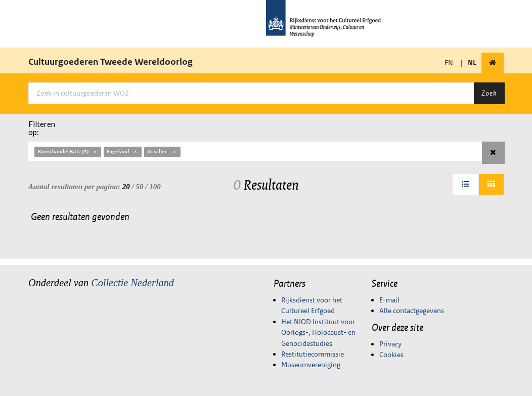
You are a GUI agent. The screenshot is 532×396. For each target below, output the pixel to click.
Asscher (162, 151)
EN (449, 63)
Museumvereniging (311, 365)
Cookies (391, 355)
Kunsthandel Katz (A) (68, 151)
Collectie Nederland (132, 283)
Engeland (122, 151)
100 (155, 187)
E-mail (389, 300)
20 (126, 187)
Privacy (390, 344)
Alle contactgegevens (412, 311)
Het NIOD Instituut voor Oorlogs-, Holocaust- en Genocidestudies (318, 333)
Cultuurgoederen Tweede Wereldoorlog (110, 62)
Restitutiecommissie (313, 354)
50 (140, 187)
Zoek (489, 93)
